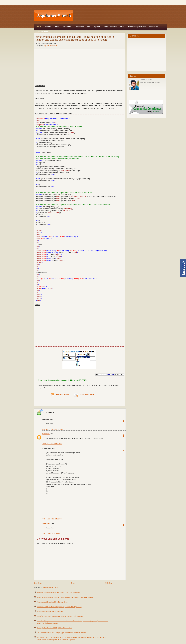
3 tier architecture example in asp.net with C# (51, 612)
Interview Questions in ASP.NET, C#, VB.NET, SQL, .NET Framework (59, 593)
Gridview (67, 27)
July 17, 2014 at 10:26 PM (51, 533)
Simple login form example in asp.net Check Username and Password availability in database (65, 597)
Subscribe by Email (84, 394)
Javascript (53, 46)
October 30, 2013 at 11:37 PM (52, 519)
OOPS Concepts (110, 27)
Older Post (109, 583)
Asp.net (46, 46)
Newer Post (38, 583)
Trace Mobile (42, 32)
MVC (122, 27)
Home (39, 27)
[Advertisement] (121, 16)
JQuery (97, 27)
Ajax (57, 27)
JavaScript (79, 27)
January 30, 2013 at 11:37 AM (52, 444)
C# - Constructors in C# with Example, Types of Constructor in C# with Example (61, 633)
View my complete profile (150, 83)
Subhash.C (47, 524)
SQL (89, 27)
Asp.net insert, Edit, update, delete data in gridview (52, 602)
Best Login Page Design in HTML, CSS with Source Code (55, 628)
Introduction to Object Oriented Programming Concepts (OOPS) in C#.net (59, 607)
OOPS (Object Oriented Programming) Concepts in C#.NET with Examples (60, 616)
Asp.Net (48, 27)
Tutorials (154, 27)
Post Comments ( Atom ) (51, 588)
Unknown (46, 434)
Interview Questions (137, 27)
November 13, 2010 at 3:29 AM (53, 429)
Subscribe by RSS (60, 395)
